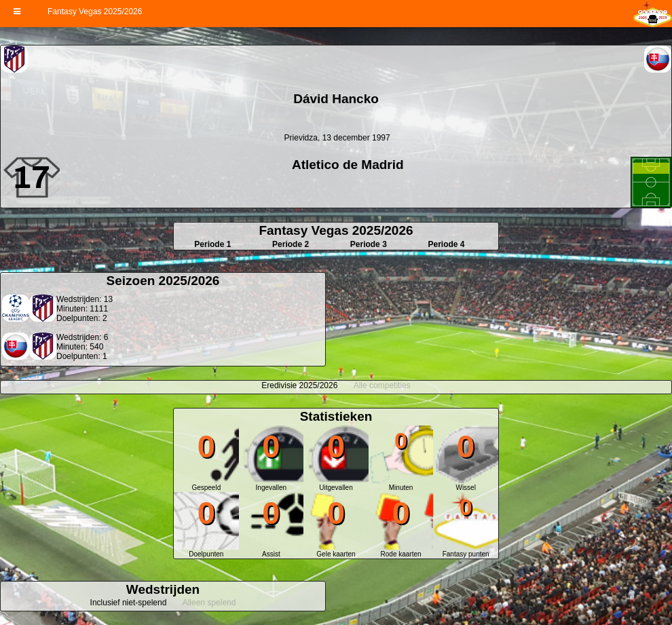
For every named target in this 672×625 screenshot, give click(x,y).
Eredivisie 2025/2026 (299, 385)
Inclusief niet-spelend (129, 603)
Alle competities (382, 385)
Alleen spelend (209, 603)
